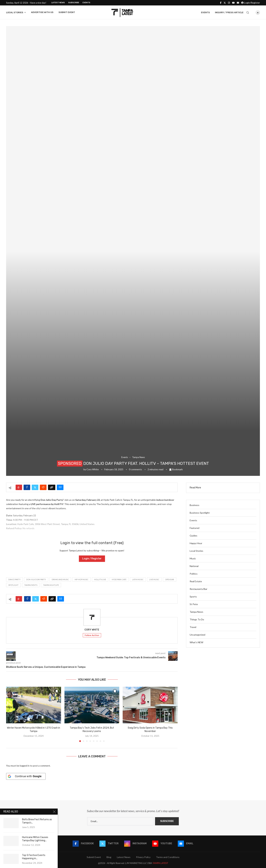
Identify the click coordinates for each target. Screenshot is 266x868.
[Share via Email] (60, 487)
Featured (194, 528)
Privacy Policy (143, 857)
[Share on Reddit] (43, 487)
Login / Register (92, 559)
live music (154, 579)
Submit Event (67, 12)
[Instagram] (229, 3)
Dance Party (14, 579)
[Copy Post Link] (52, 487)
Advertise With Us (42, 12)
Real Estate (196, 581)
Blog (109, 857)
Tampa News (196, 612)
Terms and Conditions (168, 857)
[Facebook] (221, 3)
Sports (193, 597)
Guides (193, 536)
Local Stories (15, 12)
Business (194, 505)
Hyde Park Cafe (119, 579)
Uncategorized (197, 635)
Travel (193, 627)
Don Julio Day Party (36, 579)
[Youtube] (233, 3)
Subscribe (74, 3)
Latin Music (138, 579)
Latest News (58, 3)
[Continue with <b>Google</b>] (26, 776)
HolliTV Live (100, 579)
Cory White (93, 469)
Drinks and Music (60, 579)
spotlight (13, 585)
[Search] (248, 13)
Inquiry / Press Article (229, 12)
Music (193, 558)
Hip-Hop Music (82, 579)
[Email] (238, 3)
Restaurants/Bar (198, 589)
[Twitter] (225, 3)
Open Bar (170, 579)
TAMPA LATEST (160, 863)
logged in (25, 766)
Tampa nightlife (51, 585)
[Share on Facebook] (27, 487)
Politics (194, 574)
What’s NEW (196, 642)
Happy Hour (196, 543)
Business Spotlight (200, 513)
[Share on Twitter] (35, 487)
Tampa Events (31, 585)
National (194, 566)
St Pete (194, 604)
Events (86, 3)
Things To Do (197, 619)
